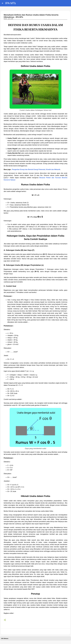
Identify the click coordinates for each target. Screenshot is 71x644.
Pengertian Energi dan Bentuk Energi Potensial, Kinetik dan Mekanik (36, 169)
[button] (5, 620)
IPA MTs (10, 3)
